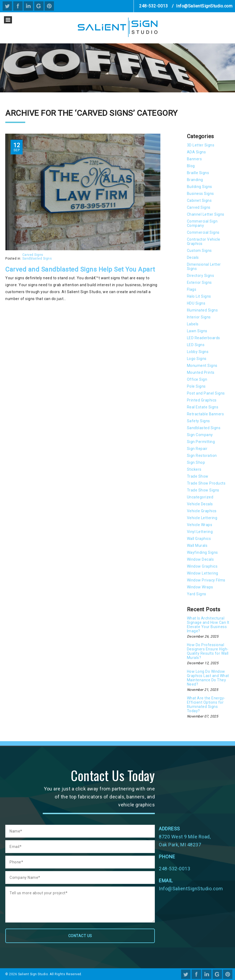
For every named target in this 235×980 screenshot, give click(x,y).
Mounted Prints (201, 372)
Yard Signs (197, 594)
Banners (195, 159)
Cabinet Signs (199, 200)
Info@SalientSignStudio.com (204, 6)
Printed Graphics (202, 400)
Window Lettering (203, 573)
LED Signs (196, 345)
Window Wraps (200, 587)
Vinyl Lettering (200, 532)
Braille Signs (198, 173)
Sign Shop (196, 462)
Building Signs (200, 187)
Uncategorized (200, 497)
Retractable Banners (206, 414)
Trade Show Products (206, 483)
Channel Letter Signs (206, 214)
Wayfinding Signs (202, 552)
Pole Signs (196, 386)
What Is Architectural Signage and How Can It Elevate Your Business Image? (208, 625)
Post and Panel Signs (206, 393)
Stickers (194, 469)
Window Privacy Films (206, 580)
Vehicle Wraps (200, 525)
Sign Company (200, 435)
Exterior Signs (199, 282)
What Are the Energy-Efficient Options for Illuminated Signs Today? (206, 704)
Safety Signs (198, 421)
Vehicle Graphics (202, 511)
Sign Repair (197, 449)
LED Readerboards (204, 338)
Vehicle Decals (200, 504)
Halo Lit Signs (199, 296)
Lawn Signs (197, 331)
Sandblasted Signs (37, 259)
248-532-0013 (153, 6)
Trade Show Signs (203, 490)
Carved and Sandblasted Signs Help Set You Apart (80, 269)
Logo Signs (197, 359)
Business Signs (200, 194)
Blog (191, 166)
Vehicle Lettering (202, 518)
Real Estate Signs (203, 407)
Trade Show (198, 476)
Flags (192, 289)
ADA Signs (196, 152)
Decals (193, 257)
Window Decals (200, 559)
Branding (195, 180)
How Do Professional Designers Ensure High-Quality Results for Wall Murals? (208, 651)
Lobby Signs (198, 352)
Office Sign (197, 379)
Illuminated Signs (202, 310)
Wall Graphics (199, 539)
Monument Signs (202, 366)
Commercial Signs (203, 232)
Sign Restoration (202, 456)
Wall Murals (197, 546)
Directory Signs (201, 276)
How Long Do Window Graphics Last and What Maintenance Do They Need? (208, 678)
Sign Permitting (201, 442)
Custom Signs (199, 251)
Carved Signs (33, 255)
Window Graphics (202, 566)
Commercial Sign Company (202, 223)
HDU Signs (196, 303)
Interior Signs (199, 317)
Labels (193, 324)
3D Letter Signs (201, 145)
